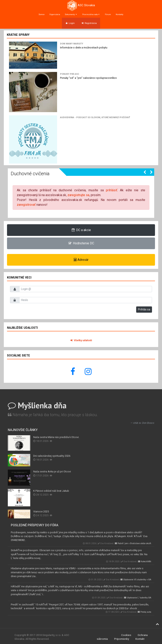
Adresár (81, 260)
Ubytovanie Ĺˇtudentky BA (138, 598)
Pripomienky (122, 639)
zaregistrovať (26, 205)
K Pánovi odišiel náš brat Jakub (51, 491)
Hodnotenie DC (81, 243)
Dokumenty (71, 14)
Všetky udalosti (81, 340)
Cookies (126, 635)
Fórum (108, 14)
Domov (42, 14)
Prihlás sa (144, 309)
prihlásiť (112, 190)
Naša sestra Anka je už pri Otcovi (52, 471)
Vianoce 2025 (41, 511)
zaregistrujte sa (78, 195)
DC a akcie (81, 230)
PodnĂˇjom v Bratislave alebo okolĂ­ (133, 543)
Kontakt (140, 639)
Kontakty (120, 14)
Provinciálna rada (91, 14)
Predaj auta (144, 612)
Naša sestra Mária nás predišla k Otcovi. (56, 437)
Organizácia (55, 14)
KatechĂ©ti (145, 562)
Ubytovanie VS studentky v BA (136, 580)
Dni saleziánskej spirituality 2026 (52, 456)
